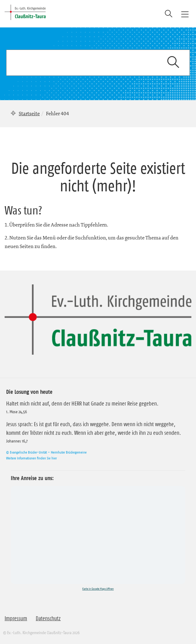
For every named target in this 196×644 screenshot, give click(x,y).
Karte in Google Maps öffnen (98, 589)
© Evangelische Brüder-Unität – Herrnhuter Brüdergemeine (46, 452)
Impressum (16, 618)
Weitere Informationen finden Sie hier (31, 458)
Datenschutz (48, 618)
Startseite (29, 113)
